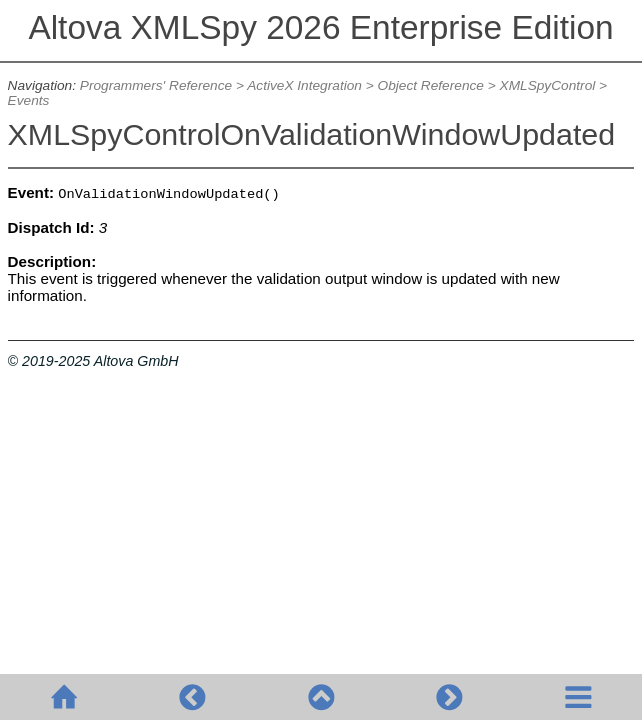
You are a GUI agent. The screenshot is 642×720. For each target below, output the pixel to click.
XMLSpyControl (548, 85)
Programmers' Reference (156, 85)
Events (29, 100)
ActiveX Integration (304, 85)
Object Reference (431, 85)
